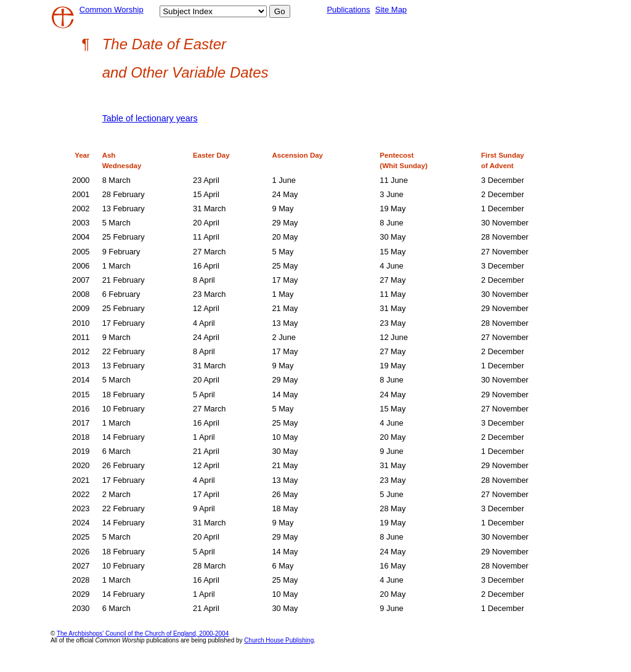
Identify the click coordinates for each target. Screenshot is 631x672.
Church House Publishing (279, 640)
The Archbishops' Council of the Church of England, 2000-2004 (143, 634)
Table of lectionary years (150, 118)
